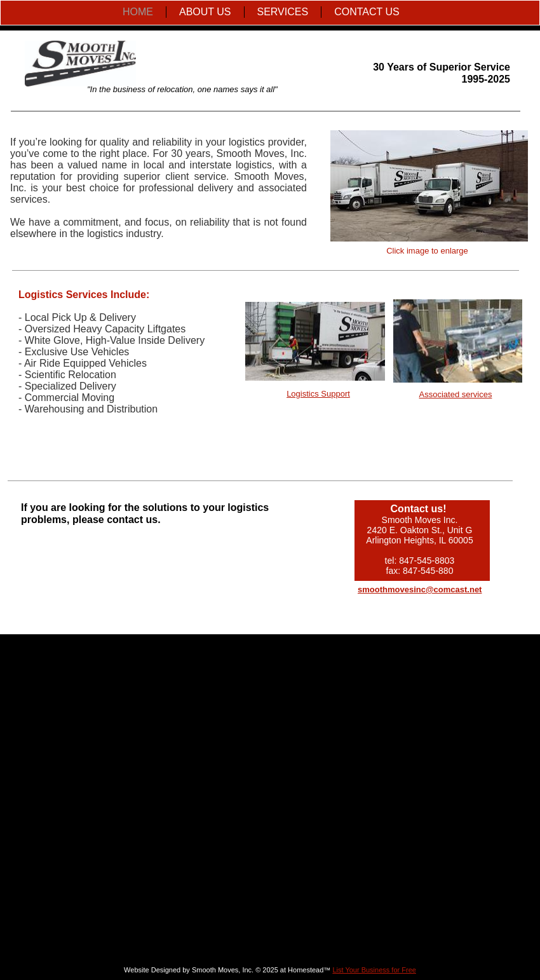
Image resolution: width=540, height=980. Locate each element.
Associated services (456, 394)
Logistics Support (318, 394)
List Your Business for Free (374, 970)
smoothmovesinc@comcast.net (420, 589)
